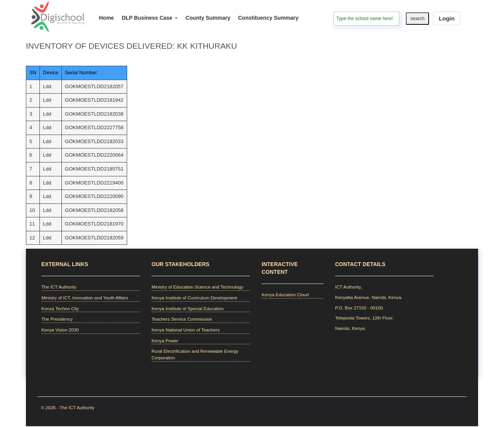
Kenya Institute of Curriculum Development (194, 298)
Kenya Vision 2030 (60, 330)
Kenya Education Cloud (285, 295)
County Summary (208, 18)
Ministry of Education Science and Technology (198, 287)
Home (106, 18)
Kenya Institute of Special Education (188, 308)
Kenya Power (165, 341)
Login (447, 18)
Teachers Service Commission (182, 319)
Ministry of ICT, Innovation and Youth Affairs (85, 298)
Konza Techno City (60, 308)
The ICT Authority (59, 287)
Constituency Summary (268, 18)
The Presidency (57, 319)
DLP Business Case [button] (150, 18)
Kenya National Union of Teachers (186, 330)
